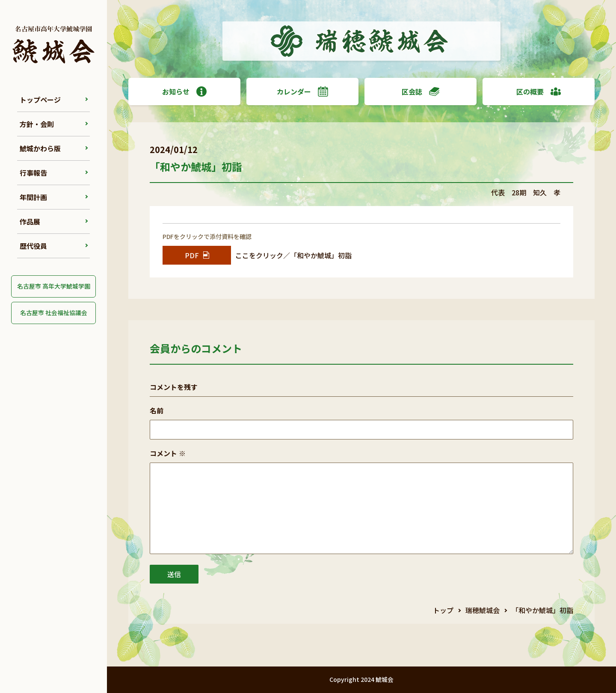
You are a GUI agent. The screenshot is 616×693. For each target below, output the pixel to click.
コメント (168, 453)
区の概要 (539, 91)
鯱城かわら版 (40, 148)
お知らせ (184, 91)
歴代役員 (33, 246)
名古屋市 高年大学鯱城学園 (54, 286)
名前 (157, 410)
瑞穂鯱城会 (483, 610)
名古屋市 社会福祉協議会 (54, 313)
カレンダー (302, 91)
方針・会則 (37, 124)
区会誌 (421, 91)
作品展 (30, 221)
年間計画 (33, 197)
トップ (443, 610)
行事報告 (33, 173)
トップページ (40, 100)
